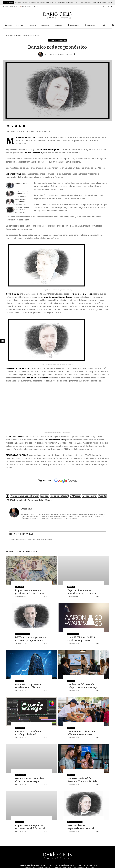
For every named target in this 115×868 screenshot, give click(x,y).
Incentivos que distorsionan (20, 201)
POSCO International (16, 500)
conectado (29, 539)
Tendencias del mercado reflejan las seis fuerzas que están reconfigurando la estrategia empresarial (83, 686)
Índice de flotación (15, 35)
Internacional (73, 634)
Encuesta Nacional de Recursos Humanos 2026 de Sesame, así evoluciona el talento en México (82, 780)
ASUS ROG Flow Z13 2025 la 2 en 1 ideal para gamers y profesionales (44, 2)
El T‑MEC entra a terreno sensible (21, 193)
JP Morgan (75, 496)
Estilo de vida (21, 775)
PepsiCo (102, 496)
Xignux (48, 500)
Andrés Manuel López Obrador (25, 496)
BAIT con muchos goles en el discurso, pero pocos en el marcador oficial (31, 639)
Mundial (71, 587)
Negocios (71, 681)
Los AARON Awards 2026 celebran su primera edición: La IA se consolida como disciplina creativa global (82, 639)
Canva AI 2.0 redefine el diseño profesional (28, 733)
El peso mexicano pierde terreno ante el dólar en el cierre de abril (30, 827)
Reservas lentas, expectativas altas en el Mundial (81, 827)
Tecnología (20, 728)
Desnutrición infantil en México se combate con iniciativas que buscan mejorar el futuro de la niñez (81, 733)
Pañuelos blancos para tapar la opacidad (22, 209)
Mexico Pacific (89, 496)
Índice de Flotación (59, 496)
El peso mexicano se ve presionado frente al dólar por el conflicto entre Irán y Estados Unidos (31, 592)
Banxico (45, 496)
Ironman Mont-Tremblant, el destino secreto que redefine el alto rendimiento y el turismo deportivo (31, 780)
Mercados (19, 587)
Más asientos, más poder (22, 184)
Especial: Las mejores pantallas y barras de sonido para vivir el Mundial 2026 (83, 592)
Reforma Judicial (35, 500)
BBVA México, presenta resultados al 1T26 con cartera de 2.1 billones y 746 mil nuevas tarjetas (31, 686)
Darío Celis (27, 509)
